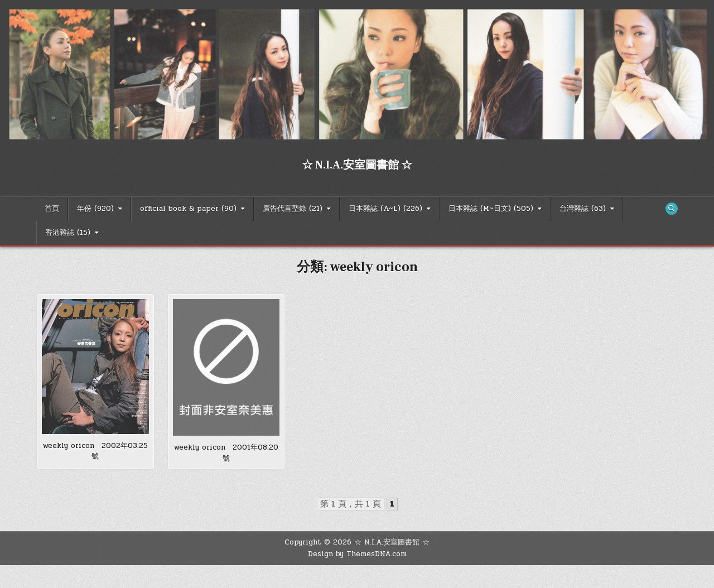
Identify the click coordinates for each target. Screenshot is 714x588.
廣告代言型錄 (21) (293, 209)
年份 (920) (95, 209)
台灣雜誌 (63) (583, 209)
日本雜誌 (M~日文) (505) (491, 209)
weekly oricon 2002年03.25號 (95, 451)
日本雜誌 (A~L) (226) (385, 209)
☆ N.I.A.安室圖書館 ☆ (357, 165)
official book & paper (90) (188, 209)
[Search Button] (672, 209)
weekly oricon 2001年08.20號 (226, 453)
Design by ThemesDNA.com (357, 554)
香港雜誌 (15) (68, 233)
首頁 (52, 209)
